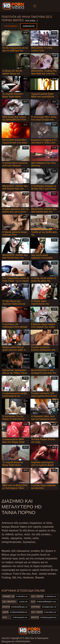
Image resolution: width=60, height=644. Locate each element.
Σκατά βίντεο (11, 26)
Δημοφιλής (29, 26)
